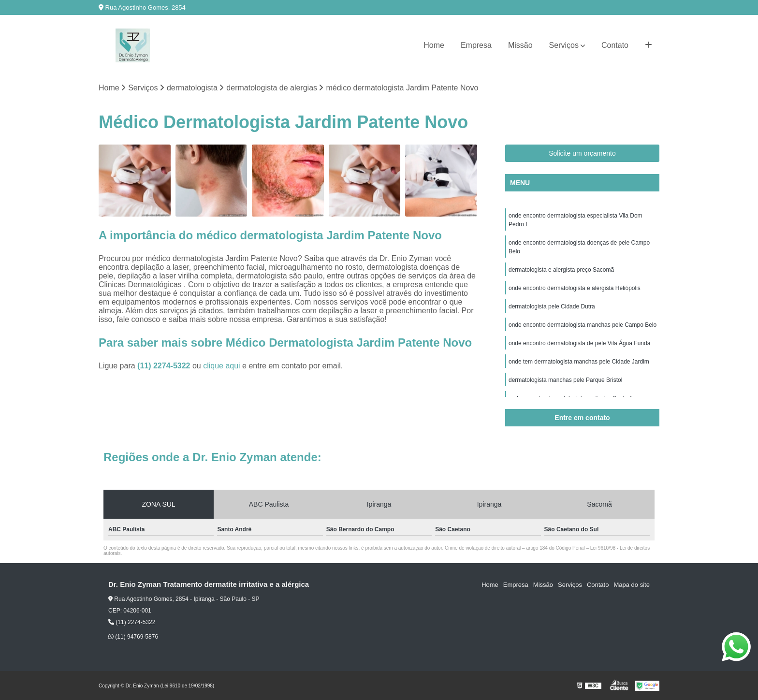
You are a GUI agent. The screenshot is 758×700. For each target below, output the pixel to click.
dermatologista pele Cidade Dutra (552, 306)
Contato (615, 45)
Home (434, 45)
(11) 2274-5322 (165, 366)
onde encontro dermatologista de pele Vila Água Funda (579, 343)
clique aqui (222, 366)
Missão (520, 45)
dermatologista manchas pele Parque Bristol (565, 380)
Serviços (564, 45)
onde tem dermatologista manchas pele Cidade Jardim (579, 362)
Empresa (476, 45)
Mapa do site (631, 585)
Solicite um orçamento (582, 153)
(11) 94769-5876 (133, 637)
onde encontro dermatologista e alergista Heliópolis (575, 288)
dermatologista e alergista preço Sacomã (561, 270)
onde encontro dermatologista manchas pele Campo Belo (583, 325)
